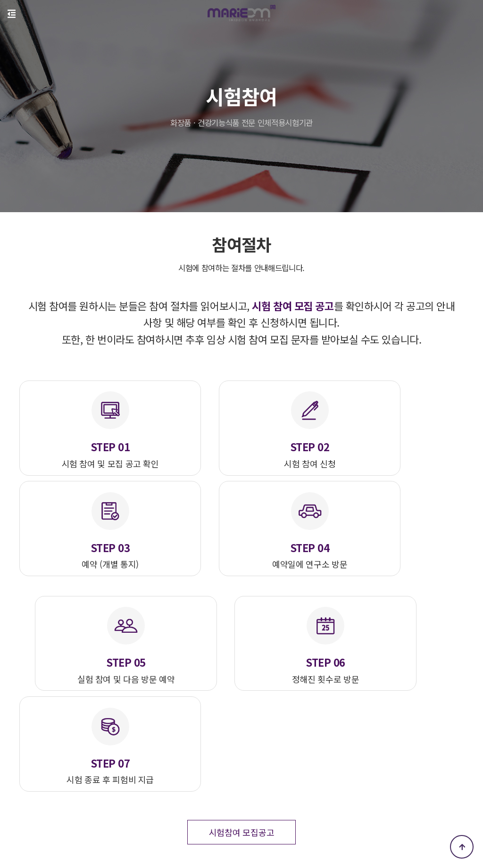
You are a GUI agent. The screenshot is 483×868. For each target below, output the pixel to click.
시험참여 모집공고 (241, 680)
